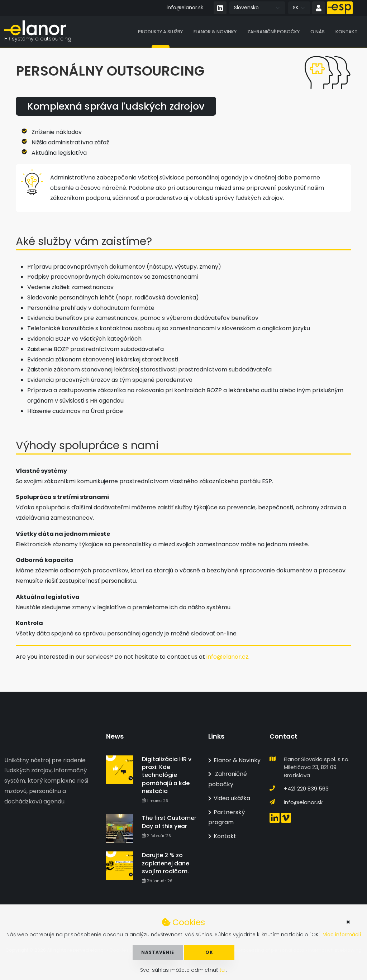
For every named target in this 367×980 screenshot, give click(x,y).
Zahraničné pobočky (273, 32)
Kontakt (346, 32)
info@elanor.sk (185, 8)
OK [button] (209, 952)
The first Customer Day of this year (169, 822)
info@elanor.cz (227, 657)
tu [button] (223, 970)
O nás (318, 32)
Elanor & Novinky (215, 32)
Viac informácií (342, 935)
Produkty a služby (160, 32)
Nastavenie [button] (158, 952)
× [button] (348, 922)
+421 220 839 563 (306, 789)
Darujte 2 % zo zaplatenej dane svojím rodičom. (166, 863)
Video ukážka (229, 798)
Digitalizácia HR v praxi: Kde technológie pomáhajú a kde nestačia (167, 775)
